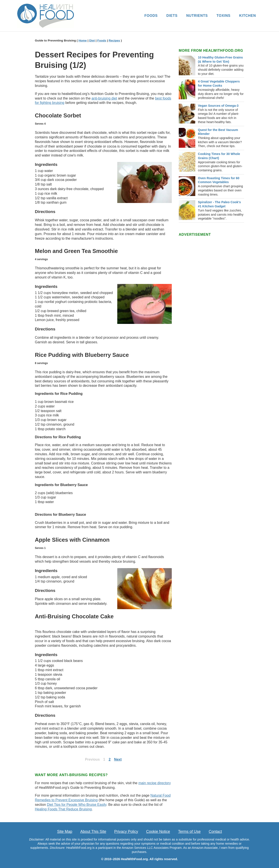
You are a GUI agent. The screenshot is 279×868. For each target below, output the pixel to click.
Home (83, 40)
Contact (215, 832)
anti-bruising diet (104, 98)
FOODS (151, 16)
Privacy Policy (126, 832)
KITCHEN (248, 16)
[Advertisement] (211, 303)
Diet (92, 40)
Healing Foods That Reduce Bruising (63, 809)
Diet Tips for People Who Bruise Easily (77, 805)
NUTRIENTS (197, 16)
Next (118, 759)
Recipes (114, 40)
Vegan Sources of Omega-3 (218, 106)
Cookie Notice (158, 832)
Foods (102, 40)
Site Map (65, 832)
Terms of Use (189, 832)
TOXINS (223, 16)
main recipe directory (155, 783)
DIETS (172, 16)
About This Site (93, 832)
